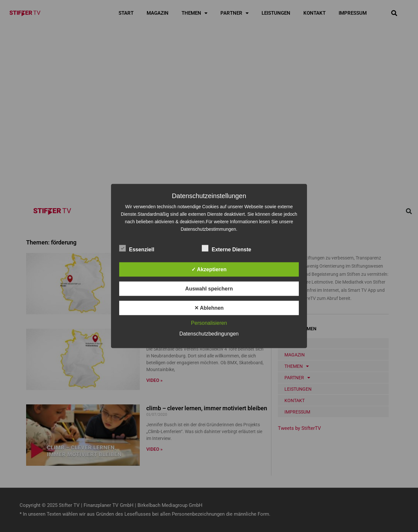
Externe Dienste (226, 248)
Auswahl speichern (209, 289)
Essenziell (137, 248)
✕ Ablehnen (209, 308)
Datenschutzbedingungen (209, 334)
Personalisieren (209, 323)
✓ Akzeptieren (209, 269)
